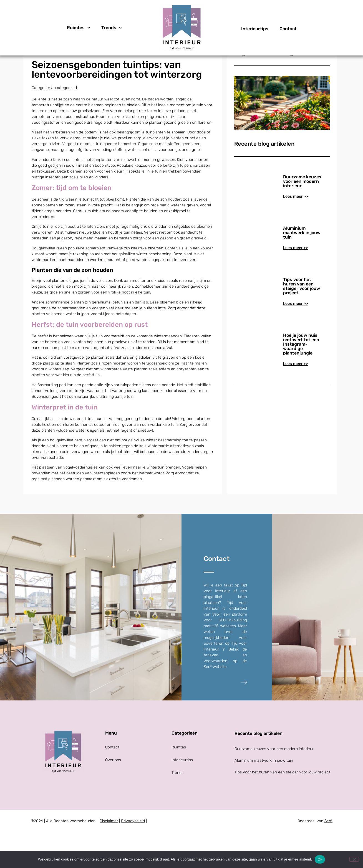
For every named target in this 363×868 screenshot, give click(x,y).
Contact (288, 29)
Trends (112, 28)
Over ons (113, 797)
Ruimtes (79, 28)
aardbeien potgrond (144, 154)
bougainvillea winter (130, 291)
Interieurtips (255, 29)
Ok (320, 859)
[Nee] (354, 859)
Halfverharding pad (49, 422)
